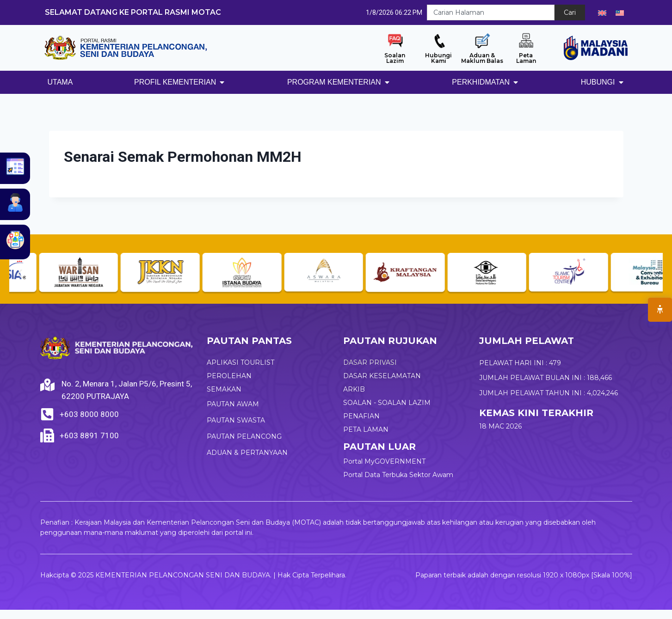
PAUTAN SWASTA (236, 420)
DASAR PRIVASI (370, 362)
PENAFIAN (361, 416)
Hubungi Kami (438, 58)
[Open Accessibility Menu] (660, 310)
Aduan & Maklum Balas (482, 58)
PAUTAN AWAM (233, 404)
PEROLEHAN (229, 376)
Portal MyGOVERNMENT (384, 461)
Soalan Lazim (395, 58)
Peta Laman (526, 58)
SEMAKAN (224, 389)
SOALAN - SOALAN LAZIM (387, 403)
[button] (20, 273)
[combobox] (491, 12)
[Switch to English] (602, 12)
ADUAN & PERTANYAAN (247, 453)
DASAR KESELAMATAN (382, 376)
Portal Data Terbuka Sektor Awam (398, 475)
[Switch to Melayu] (620, 12)
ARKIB (354, 389)
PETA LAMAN (366, 429)
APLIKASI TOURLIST (240, 362)
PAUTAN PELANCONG (244, 436)
